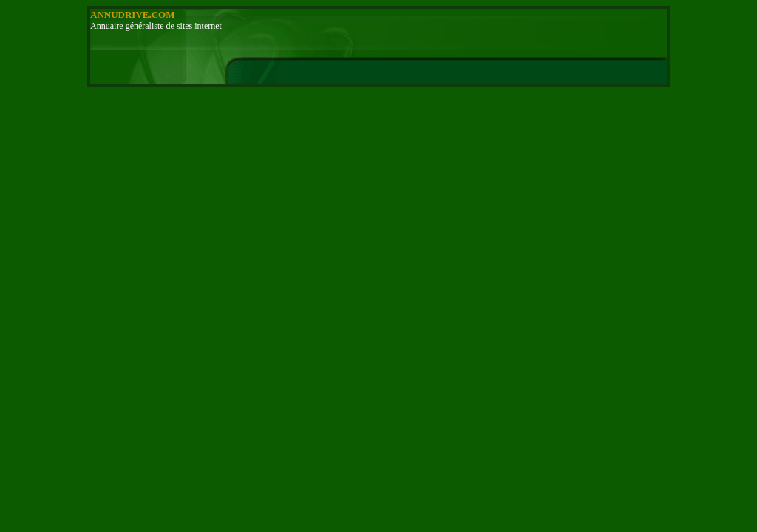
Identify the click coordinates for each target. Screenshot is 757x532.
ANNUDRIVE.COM (132, 14)
